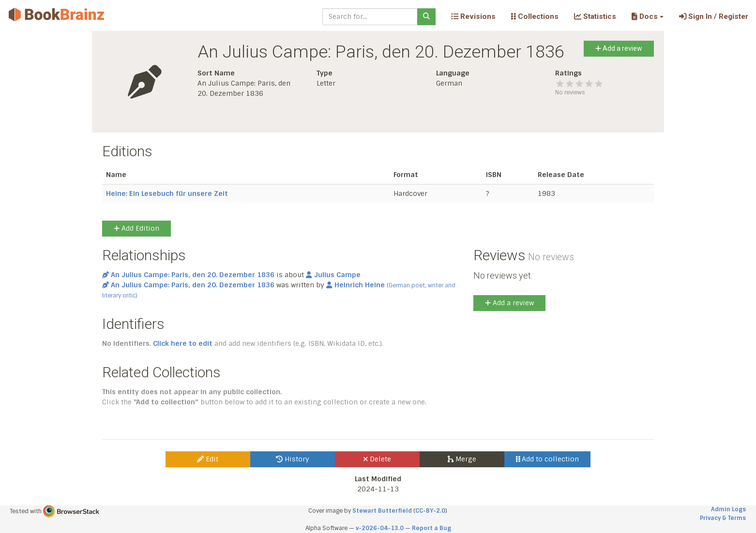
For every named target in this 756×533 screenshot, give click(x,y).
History (293, 459)
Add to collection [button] (548, 459)
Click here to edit (183, 343)
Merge (462, 459)
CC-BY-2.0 (430, 511)
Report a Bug (431, 528)
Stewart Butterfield (382, 511)
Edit (208, 459)
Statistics (595, 16)
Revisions (473, 16)
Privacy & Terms (723, 518)
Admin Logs (728, 509)
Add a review (619, 48)
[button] (647, 16)
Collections (535, 16)
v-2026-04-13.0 (380, 528)
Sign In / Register (714, 16)
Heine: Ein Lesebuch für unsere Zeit (167, 193)
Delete (377, 459)
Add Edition (136, 228)
